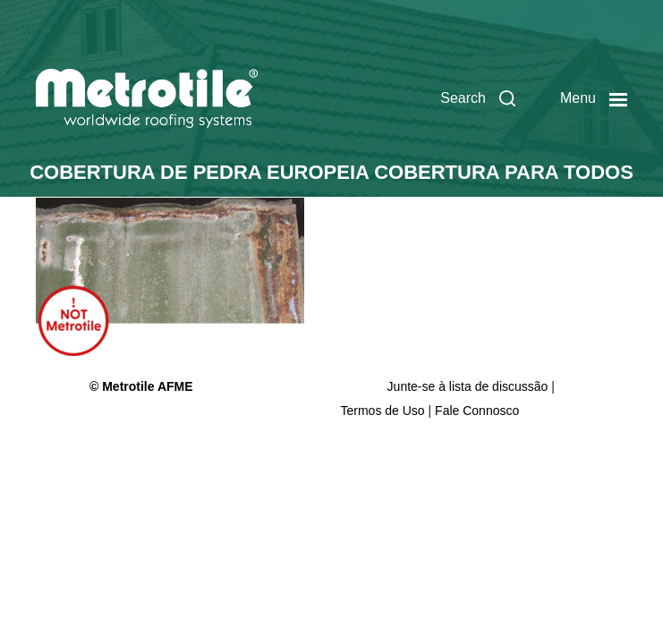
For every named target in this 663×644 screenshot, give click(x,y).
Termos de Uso (383, 411)
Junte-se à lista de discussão (470, 386)
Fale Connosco (477, 411)
